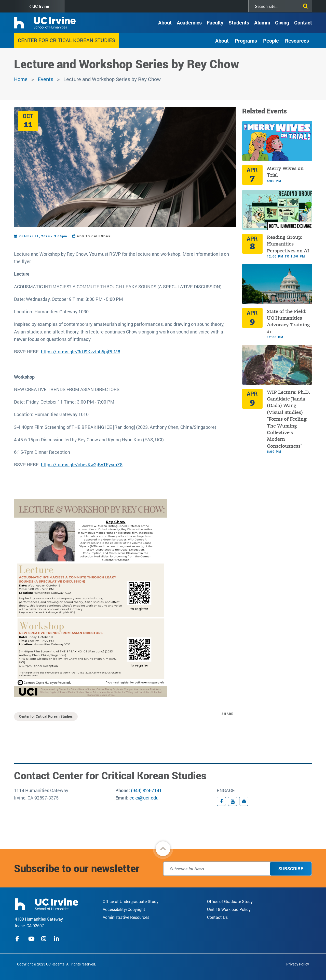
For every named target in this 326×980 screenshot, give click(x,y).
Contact (303, 22)
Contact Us (217, 917)
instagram (44, 939)
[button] (163, 849)
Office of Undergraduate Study (131, 901)
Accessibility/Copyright (124, 909)
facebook (19, 939)
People (271, 41)
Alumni (262, 22)
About (165, 22)
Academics (189, 22)
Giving (282, 22)
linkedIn (57, 939)
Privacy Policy (298, 964)
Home (21, 79)
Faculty (215, 22)
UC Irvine (41, 6)
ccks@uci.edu (144, 798)
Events (45, 79)
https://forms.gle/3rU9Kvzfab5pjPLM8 (81, 352)
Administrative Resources (126, 917)
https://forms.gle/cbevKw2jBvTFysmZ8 (82, 465)
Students (239, 22)
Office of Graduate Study (230, 901)
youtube (31, 939)
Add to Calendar (94, 236)
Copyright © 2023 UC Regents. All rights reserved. (57, 964)
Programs (246, 41)
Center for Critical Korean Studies (66, 40)
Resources (297, 41)
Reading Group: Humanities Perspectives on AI (288, 244)
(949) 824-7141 (146, 790)
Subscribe (291, 869)
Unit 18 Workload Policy (229, 909)
